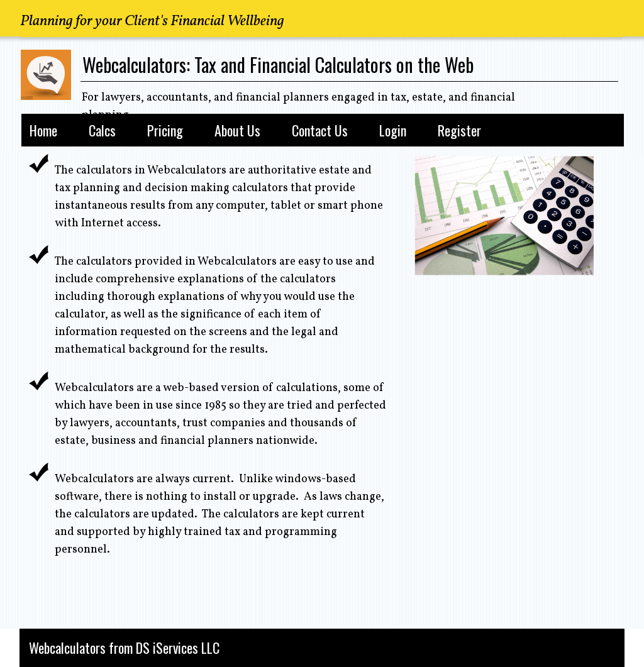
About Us (237, 130)
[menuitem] (43, 128)
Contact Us (320, 130)
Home (43, 130)
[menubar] (319, 128)
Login (393, 130)
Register (459, 130)
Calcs (102, 130)
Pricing (165, 130)
